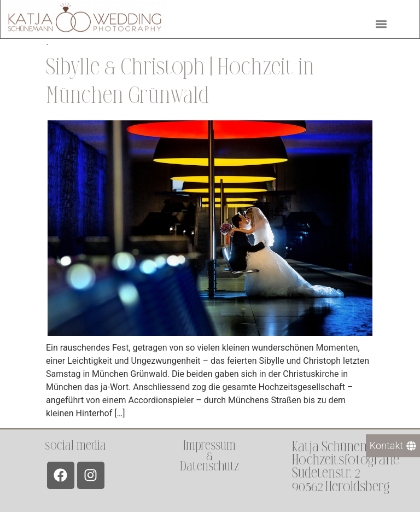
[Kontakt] (393, 446)
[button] (381, 22)
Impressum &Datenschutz (209, 456)
